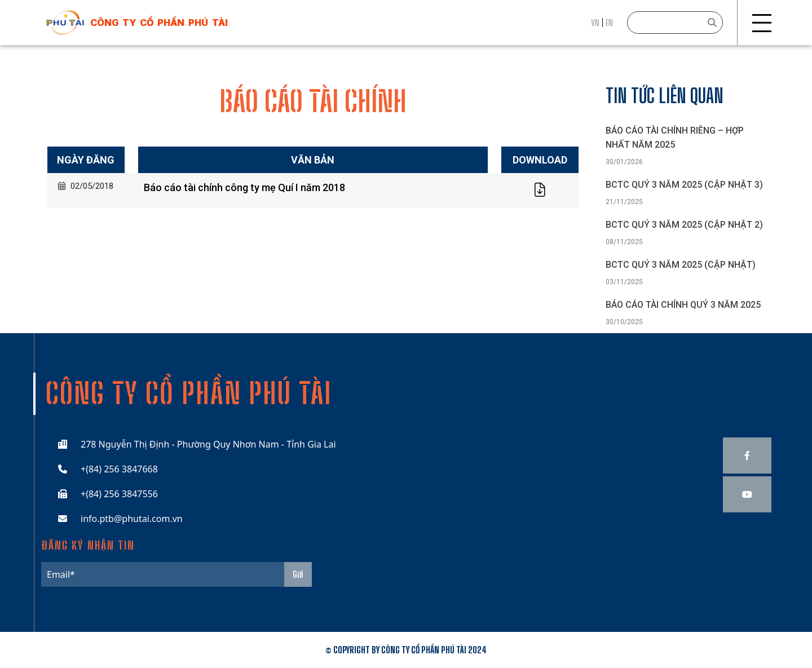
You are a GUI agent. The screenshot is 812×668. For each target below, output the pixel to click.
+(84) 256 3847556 (119, 494)
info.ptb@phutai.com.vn (132, 519)
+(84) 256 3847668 (119, 469)
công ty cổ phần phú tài (159, 23)
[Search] (675, 23)
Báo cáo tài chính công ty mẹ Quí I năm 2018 (244, 187)
